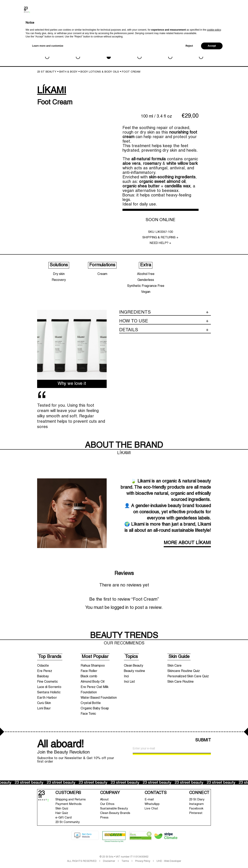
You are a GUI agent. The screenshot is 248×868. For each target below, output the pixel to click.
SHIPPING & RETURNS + (160, 238)
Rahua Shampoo (93, 666)
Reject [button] (189, 857)
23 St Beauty (47, 72)
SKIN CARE (47, 51)
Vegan (146, 292)
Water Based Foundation (99, 698)
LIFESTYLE (170, 51)
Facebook (196, 809)
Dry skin (59, 274)
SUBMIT (203, 740)
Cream (102, 274)
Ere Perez (45, 671)
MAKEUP (78, 51)
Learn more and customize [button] (48, 857)
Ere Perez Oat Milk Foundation (95, 690)
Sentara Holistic (49, 693)
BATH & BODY (109, 51)
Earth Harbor (47, 698)
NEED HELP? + (161, 243)
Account (210, 24)
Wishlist (218, 24)
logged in (120, 608)
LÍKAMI (52, 91)
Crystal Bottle (91, 703)
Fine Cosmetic (47, 682)
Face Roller (89, 671)
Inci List (129, 682)
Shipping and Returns (71, 800)
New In (185, 25)
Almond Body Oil (93, 682)
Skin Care (174, 666)
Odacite (43, 666)
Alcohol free (146, 274)
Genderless (146, 280)
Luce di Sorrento (49, 687)
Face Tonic (88, 714)
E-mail (149, 800)
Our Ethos (107, 804)
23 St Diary (197, 800)
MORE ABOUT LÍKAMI (187, 543)
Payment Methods (69, 804)
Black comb (89, 676)
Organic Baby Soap (95, 709)
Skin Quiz (62, 809)
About (104, 800)
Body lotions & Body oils (100, 72)
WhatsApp (152, 804)
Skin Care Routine (181, 682)
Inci (126, 676)
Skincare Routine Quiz (184, 671)
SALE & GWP (201, 51)
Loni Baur (44, 709)
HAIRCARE (139, 51)
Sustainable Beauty (114, 809)
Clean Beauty (134, 666)
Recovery (59, 280)
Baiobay (43, 676)
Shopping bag (228, 21)
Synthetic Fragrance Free (146, 286)
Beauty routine (134, 671)
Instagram (196, 804)
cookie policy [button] (214, 841)
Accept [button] (212, 857)
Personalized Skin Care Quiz (188, 676)
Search (201, 25)
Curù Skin (44, 703)
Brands (193, 25)
